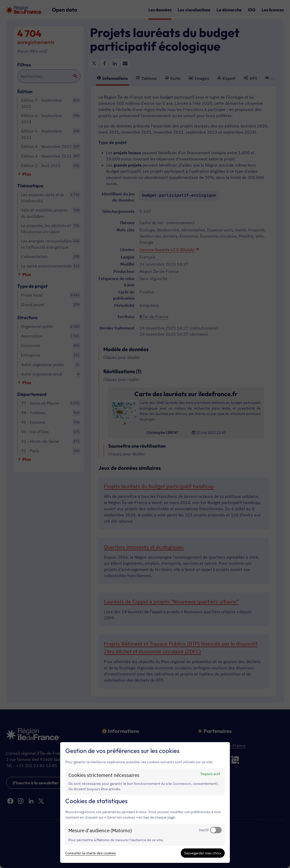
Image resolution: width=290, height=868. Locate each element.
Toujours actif (210, 774)
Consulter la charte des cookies (91, 853)
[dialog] (145, 802)
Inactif (204, 830)
